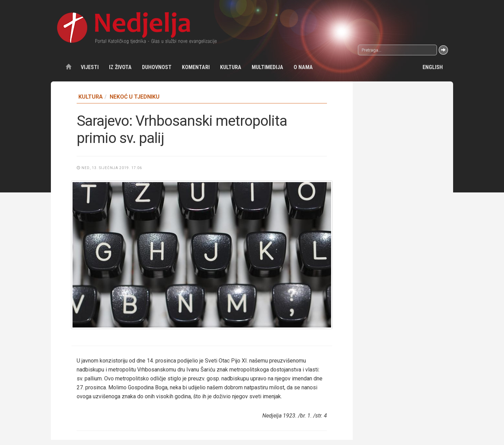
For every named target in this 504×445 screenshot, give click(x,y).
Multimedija (267, 67)
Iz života (120, 67)
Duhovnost (157, 67)
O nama (303, 67)
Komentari (196, 67)
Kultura (231, 67)
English (433, 67)
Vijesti (90, 67)
